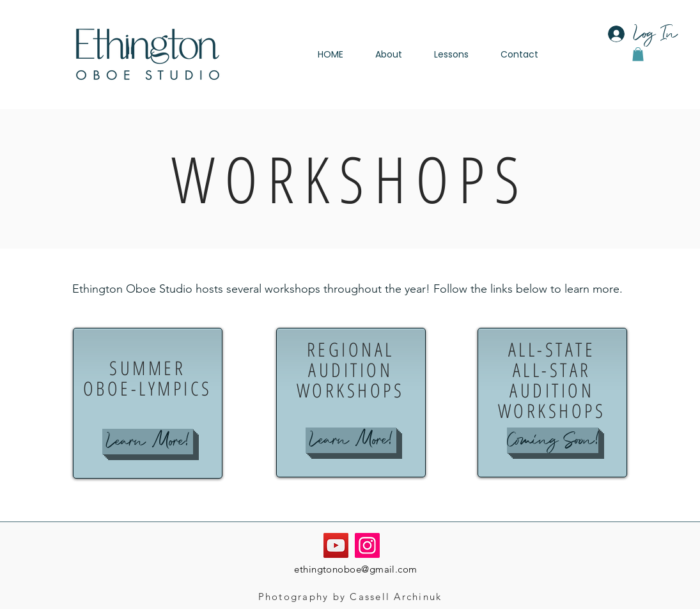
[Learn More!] (148, 442)
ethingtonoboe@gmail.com (355, 569)
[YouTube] (336, 545)
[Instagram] (367, 545)
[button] (638, 54)
